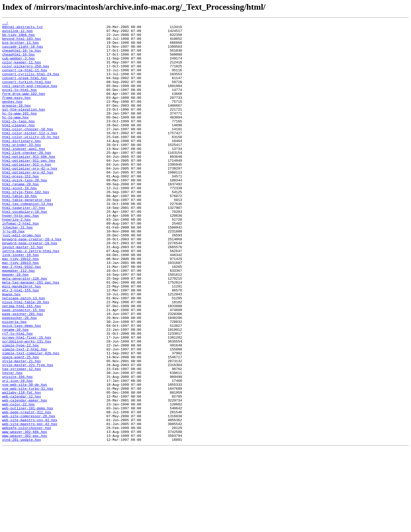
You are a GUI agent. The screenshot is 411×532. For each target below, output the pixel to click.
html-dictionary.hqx (21, 165)
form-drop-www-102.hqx (24, 108)
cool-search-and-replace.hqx (30, 99)
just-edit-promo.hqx (21, 278)
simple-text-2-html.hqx (25, 415)
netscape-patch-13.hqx (24, 354)
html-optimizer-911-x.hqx (27, 193)
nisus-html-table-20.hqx (26, 359)
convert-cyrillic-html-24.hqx (31, 85)
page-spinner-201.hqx (23, 373)
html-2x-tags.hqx (18, 142)
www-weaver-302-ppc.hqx (25, 519)
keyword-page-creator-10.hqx (30, 288)
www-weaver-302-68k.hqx (25, 514)
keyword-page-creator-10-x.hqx (32, 283)
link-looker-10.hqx (20, 302)
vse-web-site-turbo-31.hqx (28, 462)
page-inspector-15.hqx (24, 368)
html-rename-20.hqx (20, 217)
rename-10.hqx (15, 392)
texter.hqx (12, 443)
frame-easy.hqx (16, 113)
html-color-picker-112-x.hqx (30, 156)
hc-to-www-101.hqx (20, 132)
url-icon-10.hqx (17, 453)
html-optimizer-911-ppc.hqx (29, 189)
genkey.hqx (12, 118)
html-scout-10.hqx (20, 222)
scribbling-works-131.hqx (27, 406)
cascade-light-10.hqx (23, 52)
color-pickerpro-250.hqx (26, 75)
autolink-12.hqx (17, 33)
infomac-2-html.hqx (20, 264)
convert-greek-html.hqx (25, 90)
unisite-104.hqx (17, 448)
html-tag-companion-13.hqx (28, 241)
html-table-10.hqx (20, 231)
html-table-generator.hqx (27, 236)
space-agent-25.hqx (20, 425)
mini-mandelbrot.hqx (21, 340)
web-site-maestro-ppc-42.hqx (30, 505)
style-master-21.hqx (21, 429)
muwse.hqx (11, 349)
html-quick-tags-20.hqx (25, 212)
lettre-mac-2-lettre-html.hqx (31, 297)
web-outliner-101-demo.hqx (28, 486)
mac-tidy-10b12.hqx (20, 307)
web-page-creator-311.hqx (27, 491)
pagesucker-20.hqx (20, 377)
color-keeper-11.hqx (21, 71)
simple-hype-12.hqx (20, 410)
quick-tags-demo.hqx (21, 387)
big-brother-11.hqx (20, 47)
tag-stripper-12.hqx (21, 439)
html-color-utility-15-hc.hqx (31, 160)
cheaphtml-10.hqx (18, 61)
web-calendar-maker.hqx (25, 476)
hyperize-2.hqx (16, 259)
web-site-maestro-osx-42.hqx (30, 500)
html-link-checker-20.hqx (27, 179)
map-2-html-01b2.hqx (21, 316)
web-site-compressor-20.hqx (29, 495)
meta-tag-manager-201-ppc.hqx (31, 335)
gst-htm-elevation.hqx (24, 127)
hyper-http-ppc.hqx (20, 255)
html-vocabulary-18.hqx (25, 250)
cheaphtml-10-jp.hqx (21, 57)
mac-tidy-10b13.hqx (20, 311)
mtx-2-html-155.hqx (20, 344)
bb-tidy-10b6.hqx (18, 38)
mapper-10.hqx (15, 325)
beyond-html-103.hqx (21, 42)
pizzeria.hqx (14, 382)
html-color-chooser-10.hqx (28, 151)
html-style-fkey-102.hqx (26, 226)
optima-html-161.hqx (21, 363)
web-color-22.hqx (18, 481)
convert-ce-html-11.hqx (25, 80)
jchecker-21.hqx (17, 269)
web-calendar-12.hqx (21, 472)
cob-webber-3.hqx (18, 66)
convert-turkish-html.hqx (27, 94)
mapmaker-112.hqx (18, 321)
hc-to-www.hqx (15, 137)
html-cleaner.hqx (18, 146)
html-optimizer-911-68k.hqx (29, 184)
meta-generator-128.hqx (25, 330)
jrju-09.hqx (13, 274)
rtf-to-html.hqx (17, 396)
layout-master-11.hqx (23, 292)
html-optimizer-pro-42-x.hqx (30, 198)
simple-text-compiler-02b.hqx (31, 420)
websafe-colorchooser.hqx (27, 509)
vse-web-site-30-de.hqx (25, 458)
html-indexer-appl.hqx (24, 175)
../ (5, 24)
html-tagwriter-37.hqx (24, 245)
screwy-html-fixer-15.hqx (27, 401)
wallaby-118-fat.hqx (21, 467)
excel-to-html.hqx (20, 104)
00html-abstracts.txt (23, 28)
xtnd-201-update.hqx (21, 524)
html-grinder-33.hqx (21, 170)
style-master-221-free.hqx (28, 434)
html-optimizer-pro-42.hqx (28, 203)
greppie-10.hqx (16, 123)
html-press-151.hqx (20, 208)
